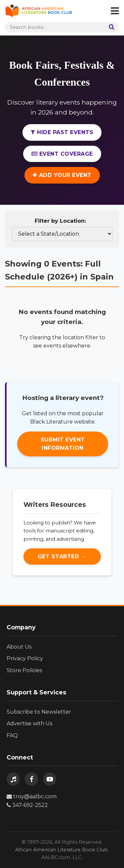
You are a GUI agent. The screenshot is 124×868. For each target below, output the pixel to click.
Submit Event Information (63, 444)
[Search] (110, 27)
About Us (19, 647)
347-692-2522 (27, 805)
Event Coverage (62, 154)
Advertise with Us (29, 723)
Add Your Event (62, 175)
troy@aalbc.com (32, 796)
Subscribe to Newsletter (39, 712)
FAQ (12, 735)
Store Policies (24, 670)
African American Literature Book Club (62, 850)
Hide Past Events (62, 132)
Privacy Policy (25, 658)
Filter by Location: (60, 221)
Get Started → (62, 556)
